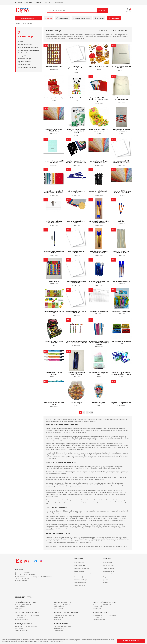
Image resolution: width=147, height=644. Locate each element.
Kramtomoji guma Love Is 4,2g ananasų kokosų (99, 130)
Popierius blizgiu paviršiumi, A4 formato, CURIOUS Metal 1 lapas (76, 162)
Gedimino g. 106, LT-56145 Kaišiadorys (104, 616)
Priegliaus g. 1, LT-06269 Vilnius (63, 605)
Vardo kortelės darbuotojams (27, 67)
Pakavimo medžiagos (81, 580)
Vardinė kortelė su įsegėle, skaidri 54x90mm (54, 222)
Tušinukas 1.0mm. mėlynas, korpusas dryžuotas (99, 252)
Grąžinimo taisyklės (108, 568)
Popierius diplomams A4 (54, 66)
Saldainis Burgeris (76, 403)
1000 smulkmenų (80, 585)
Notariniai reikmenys (24, 59)
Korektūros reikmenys (25, 53)
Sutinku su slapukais (131, 641)
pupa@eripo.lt (58, 609)
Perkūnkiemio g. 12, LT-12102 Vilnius (103, 605)
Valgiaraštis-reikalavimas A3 (99, 311)
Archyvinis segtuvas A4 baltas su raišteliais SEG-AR (121, 99)
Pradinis (18, 24)
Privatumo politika (108, 574)
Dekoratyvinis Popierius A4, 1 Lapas (76, 222)
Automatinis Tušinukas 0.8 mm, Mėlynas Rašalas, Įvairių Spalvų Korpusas (99, 343)
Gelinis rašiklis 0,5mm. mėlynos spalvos (54, 252)
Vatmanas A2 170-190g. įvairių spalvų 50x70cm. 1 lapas (121, 192)
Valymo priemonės (80, 583)
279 (92, 412)
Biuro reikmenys (27, 24)
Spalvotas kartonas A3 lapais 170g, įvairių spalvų (99, 162)
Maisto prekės (22, 56)
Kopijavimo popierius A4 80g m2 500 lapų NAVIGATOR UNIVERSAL (76, 131)
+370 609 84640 (20, 607)
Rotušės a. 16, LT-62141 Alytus (63, 627)
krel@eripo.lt (58, 620)
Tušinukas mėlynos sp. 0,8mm (121, 311)
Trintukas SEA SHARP (54, 281)
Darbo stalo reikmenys (25, 44)
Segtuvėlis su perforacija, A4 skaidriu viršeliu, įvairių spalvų (54, 192)
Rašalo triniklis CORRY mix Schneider (54, 374)
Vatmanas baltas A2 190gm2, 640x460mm (76, 282)
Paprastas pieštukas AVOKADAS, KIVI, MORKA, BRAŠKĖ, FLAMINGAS (76, 342)
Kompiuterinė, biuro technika (83, 574)
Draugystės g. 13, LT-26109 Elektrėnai (26, 627)
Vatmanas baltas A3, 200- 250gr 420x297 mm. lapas (121, 162)
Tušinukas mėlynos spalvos (121, 281)
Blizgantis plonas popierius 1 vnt (121, 403)
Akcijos (48, 18)
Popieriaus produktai (24, 62)
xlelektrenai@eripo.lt (21, 630)
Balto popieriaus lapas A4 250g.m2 (76, 252)
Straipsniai (99, 18)
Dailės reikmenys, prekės (82, 568)
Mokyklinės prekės (80, 565)
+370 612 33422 (97, 618)
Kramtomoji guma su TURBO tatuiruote (54, 342)
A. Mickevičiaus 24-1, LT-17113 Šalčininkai (27, 616)
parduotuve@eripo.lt (22, 620)
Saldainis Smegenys (99, 403)
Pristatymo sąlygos (108, 565)
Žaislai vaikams (79, 571)
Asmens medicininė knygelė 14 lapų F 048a (54, 162)
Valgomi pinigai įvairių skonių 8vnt (99, 374)
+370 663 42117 (20, 629)
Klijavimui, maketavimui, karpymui (29, 50)
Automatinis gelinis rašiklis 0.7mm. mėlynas (76, 374)
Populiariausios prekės (82, 18)
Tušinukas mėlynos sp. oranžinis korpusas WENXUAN (99, 222)
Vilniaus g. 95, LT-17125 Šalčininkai (64, 616)
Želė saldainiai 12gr (76, 98)
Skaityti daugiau (59, 642)
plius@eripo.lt (97, 609)
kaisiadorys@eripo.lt (99, 620)
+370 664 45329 (59, 629)
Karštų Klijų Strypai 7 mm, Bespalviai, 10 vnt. (121, 252)
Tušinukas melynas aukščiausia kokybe (54, 404)
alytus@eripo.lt (59, 630)
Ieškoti (103, 10)
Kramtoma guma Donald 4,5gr (54, 98)
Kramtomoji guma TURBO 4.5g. (121, 341)
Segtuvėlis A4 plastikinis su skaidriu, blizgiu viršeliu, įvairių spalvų (99, 100)
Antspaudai (21, 41)
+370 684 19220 (59, 618)
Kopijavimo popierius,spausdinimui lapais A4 (76, 68)
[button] (28, 18)
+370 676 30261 (97, 607)
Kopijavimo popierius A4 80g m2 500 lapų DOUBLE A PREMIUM (121, 374)
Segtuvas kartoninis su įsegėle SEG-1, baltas (121, 67)
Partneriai (29, 2)
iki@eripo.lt (19, 609)
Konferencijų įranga (80, 577)
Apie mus (38, 2)
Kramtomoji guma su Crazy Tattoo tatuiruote (121, 130)
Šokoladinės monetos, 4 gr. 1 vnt (99, 66)
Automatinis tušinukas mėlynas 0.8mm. (99, 282)
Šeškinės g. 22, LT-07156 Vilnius (25, 605)
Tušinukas (121, 221)
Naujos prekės (62, 18)
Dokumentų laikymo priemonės (28, 47)
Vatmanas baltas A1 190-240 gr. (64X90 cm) (76, 312)
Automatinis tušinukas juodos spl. (99, 192)
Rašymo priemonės (24, 65)
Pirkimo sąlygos (107, 563)
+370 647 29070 (58, 2)
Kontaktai (47, 2)
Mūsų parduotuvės (108, 571)
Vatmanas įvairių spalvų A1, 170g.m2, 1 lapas (54, 130)
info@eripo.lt (25, 581)
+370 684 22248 (20, 618)
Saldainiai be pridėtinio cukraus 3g (54, 312)
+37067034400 (24, 579)
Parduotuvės (19, 2)
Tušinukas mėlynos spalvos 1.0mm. (76, 192)
